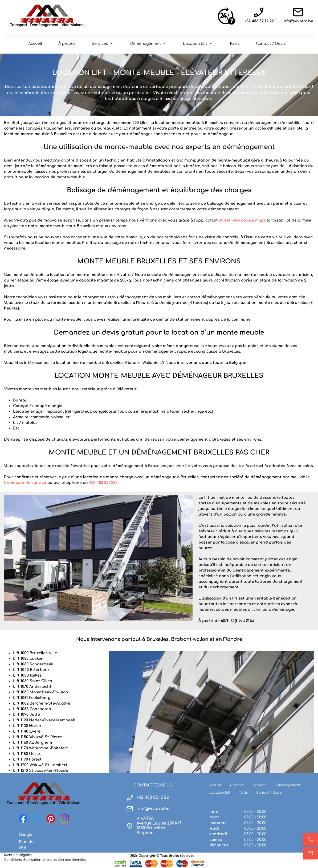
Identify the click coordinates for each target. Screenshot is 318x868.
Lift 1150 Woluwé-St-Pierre (38, 737)
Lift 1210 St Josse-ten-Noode (41, 771)
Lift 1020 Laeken (28, 659)
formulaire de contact (25, 483)
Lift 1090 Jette (26, 715)
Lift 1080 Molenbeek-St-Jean (41, 692)
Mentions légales (18, 855)
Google (26, 835)
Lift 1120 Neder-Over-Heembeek (44, 720)
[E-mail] (310, 853)
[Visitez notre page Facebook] (23, 819)
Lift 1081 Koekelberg (32, 698)
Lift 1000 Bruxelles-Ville (35, 653)
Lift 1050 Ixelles (27, 675)
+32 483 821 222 (103, 483)
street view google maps (242, 220)
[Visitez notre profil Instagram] (65, 819)
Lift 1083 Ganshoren (32, 709)
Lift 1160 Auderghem (32, 743)
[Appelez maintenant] (310, 839)
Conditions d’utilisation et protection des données (45, 860)
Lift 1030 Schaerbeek (33, 664)
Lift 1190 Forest (27, 759)
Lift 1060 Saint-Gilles (32, 681)
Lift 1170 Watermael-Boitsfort (40, 748)
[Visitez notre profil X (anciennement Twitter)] (37, 819)
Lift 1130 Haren (27, 726)
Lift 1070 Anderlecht (32, 687)
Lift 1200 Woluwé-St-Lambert (40, 765)
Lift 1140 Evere (27, 731)
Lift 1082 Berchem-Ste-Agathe (42, 703)
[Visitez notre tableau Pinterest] (51, 819)
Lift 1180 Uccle (26, 754)
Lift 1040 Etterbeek (31, 670)
